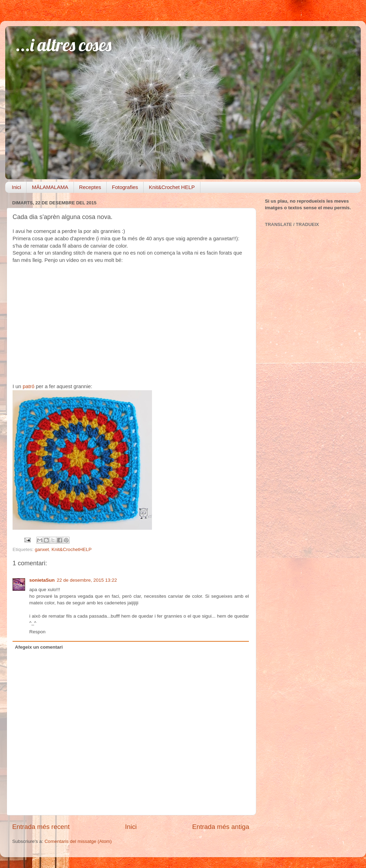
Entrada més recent (41, 827)
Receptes (90, 187)
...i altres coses (64, 45)
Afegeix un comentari (39, 647)
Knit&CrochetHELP (72, 549)
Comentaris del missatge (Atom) (78, 841)
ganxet (42, 549)
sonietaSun (42, 580)
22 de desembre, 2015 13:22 (87, 580)
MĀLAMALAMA (50, 187)
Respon (37, 632)
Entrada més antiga (221, 827)
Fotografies (125, 187)
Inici (17, 187)
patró (29, 386)
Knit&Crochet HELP (172, 187)
